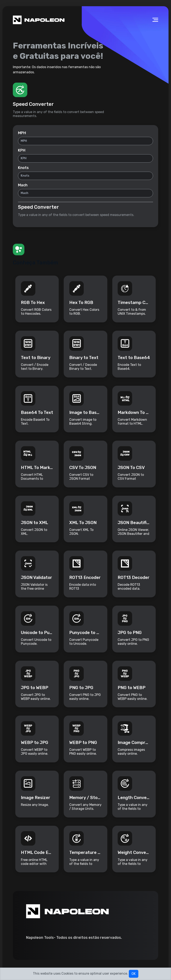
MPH (22, 133)
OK (134, 974)
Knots (23, 168)
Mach (23, 185)
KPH (22, 151)
